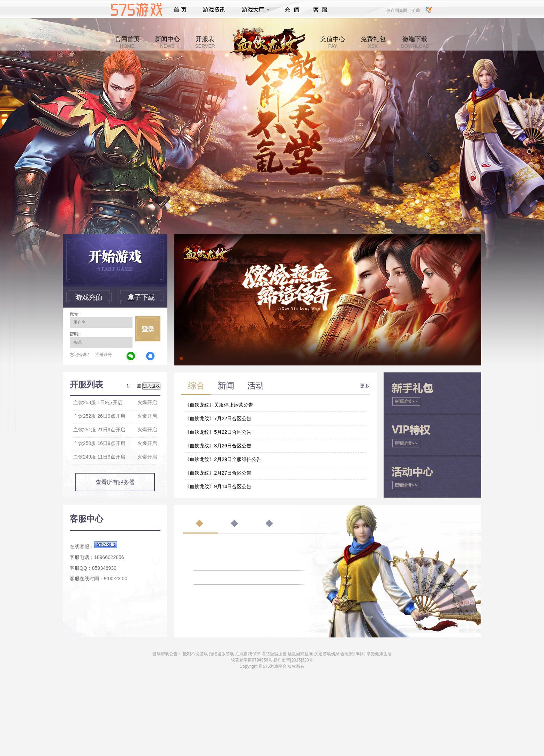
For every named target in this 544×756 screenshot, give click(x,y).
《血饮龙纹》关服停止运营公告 (219, 405)
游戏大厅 (254, 10)
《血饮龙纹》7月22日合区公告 (218, 418)
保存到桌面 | (398, 10)
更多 (365, 386)
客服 (321, 10)
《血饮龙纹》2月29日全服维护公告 (223, 459)
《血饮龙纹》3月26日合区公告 (218, 446)
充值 (292, 10)
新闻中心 (167, 42)
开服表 (205, 42)
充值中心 (333, 42)
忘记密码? (79, 355)
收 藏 (415, 10)
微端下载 (415, 42)
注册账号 (104, 355)
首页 (180, 10)
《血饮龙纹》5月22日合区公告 (218, 432)
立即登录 (148, 329)
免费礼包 (373, 42)
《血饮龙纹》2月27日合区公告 (218, 473)
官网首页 (127, 42)
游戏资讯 (214, 10)
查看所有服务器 (115, 482)
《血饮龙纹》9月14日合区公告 (218, 486)
